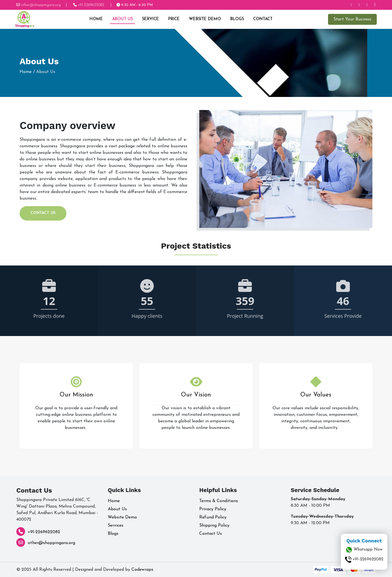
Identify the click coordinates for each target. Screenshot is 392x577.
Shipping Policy (214, 526)
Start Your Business (352, 19)
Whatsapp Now (364, 550)
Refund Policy (213, 517)
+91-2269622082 (44, 532)
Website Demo (205, 19)
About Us (122, 19)
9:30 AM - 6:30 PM (135, 5)
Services (116, 526)
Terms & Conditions (219, 501)
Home (96, 19)
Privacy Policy (213, 509)
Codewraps (142, 570)
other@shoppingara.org (51, 543)
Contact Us (43, 213)
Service (150, 19)
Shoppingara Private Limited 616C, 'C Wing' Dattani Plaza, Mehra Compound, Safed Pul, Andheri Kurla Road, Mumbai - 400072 (57, 510)
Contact (263, 19)
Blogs (237, 19)
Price (174, 19)
